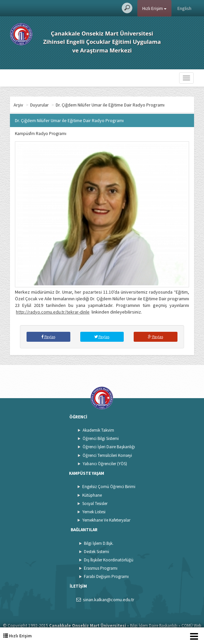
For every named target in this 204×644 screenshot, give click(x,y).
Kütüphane (92, 495)
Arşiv (18, 105)
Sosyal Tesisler (95, 503)
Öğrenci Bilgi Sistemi (101, 438)
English (184, 8)
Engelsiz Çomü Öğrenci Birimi (109, 487)
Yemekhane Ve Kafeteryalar (106, 520)
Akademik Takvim (98, 430)
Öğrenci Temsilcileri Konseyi (107, 455)
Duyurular (39, 105)
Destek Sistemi (97, 552)
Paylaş (48, 337)
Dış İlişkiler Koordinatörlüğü (109, 560)
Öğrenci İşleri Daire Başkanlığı (109, 447)
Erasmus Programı (101, 568)
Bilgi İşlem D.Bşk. (99, 543)
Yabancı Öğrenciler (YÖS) (105, 464)
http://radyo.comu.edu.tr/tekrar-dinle (53, 312)
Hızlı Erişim (154, 8)
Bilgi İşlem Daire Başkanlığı (154, 626)
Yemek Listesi (94, 512)
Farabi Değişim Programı (106, 576)
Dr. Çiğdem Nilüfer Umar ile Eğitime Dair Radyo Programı (110, 105)
